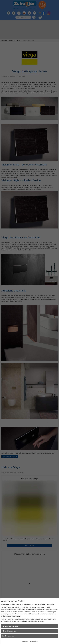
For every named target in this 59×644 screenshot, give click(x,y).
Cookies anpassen (8, 636)
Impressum (25, 641)
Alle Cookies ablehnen (9, 631)
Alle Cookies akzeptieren (10, 626)
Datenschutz (34, 641)
